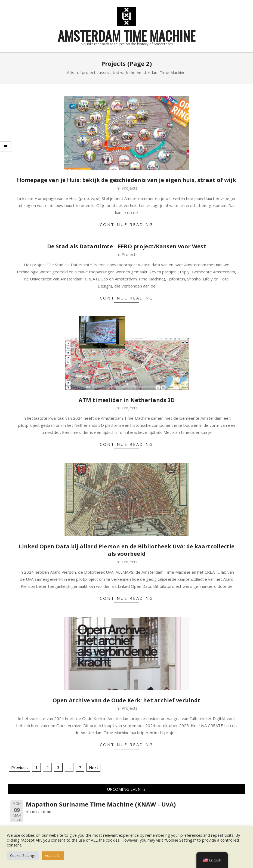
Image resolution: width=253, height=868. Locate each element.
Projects (130, 188)
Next (94, 767)
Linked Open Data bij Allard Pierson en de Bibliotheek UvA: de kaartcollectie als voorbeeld (127, 550)
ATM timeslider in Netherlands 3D (127, 400)
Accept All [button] (53, 855)
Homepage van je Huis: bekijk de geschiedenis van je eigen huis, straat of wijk (126, 180)
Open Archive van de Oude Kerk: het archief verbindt (126, 700)
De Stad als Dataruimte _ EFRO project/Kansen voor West (126, 246)
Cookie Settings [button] (23, 855)
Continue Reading (126, 224)
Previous (19, 767)
